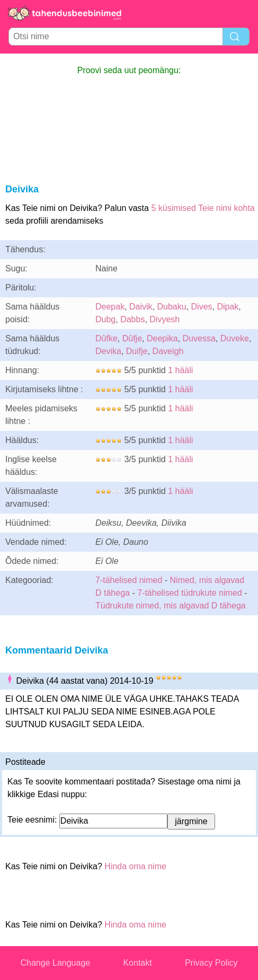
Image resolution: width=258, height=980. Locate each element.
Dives (202, 307)
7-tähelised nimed (130, 580)
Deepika (162, 338)
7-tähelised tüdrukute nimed (189, 593)
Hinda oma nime (135, 866)
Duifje (137, 351)
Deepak (110, 307)
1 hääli (180, 370)
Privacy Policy (211, 963)
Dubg (105, 319)
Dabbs (132, 319)
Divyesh (164, 319)
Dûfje (132, 338)
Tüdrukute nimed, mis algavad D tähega (171, 606)
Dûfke (106, 338)
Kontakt (137, 963)
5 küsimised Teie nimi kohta (203, 208)
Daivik (141, 307)
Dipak (228, 307)
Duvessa (199, 338)
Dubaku (172, 307)
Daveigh (168, 351)
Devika (108, 351)
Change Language (56, 963)
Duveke (235, 338)
